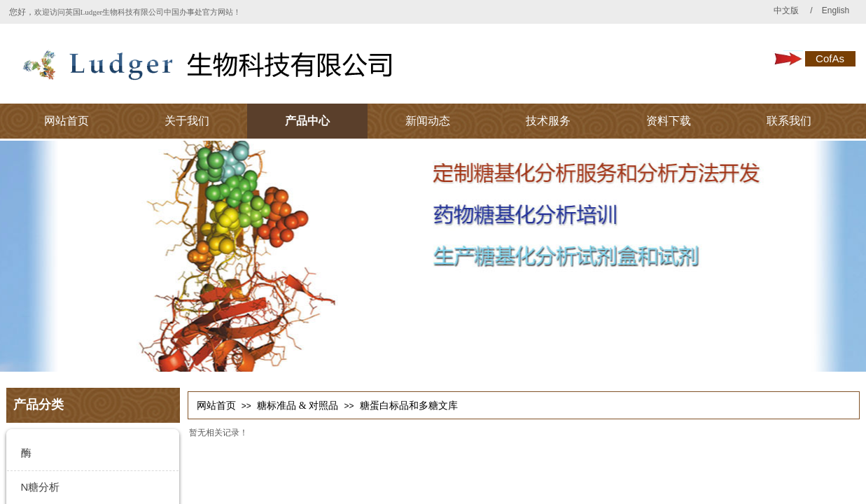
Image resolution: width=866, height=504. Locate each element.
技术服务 (548, 121)
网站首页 (67, 121)
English (835, 10)
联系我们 (789, 121)
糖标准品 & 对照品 (298, 406)
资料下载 (669, 121)
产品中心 (307, 121)
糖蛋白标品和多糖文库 (409, 406)
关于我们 (187, 121)
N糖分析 (41, 487)
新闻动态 (428, 121)
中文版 (786, 10)
